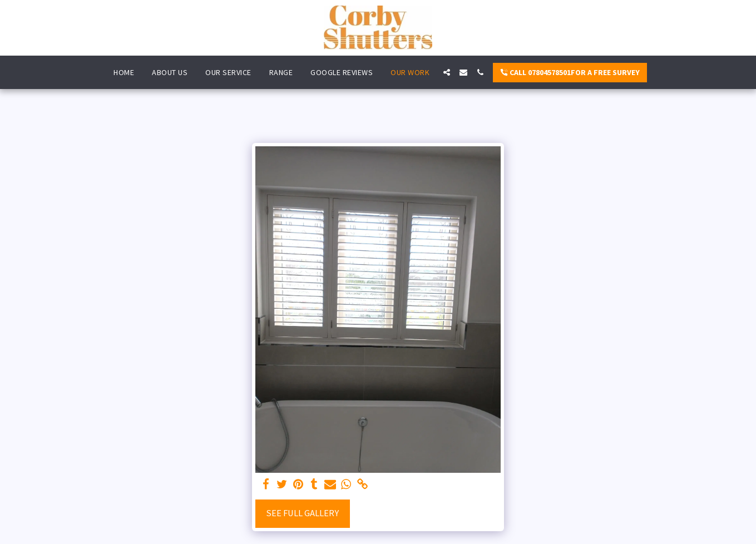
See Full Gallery (302, 513)
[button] (447, 72)
